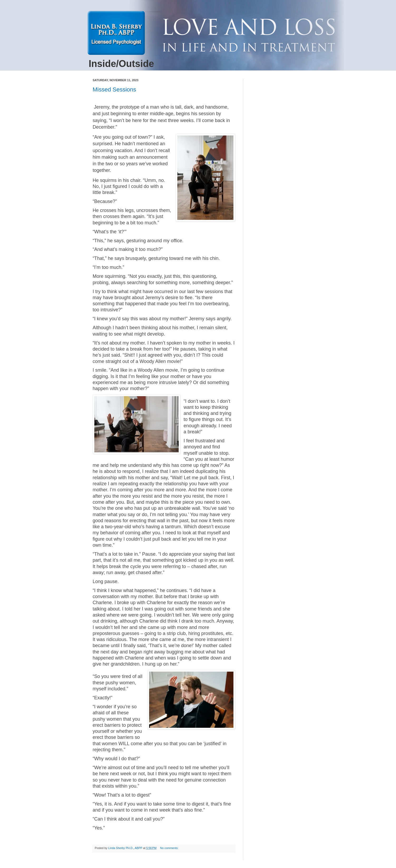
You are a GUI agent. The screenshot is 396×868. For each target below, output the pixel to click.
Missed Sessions (114, 89)
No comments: (170, 848)
